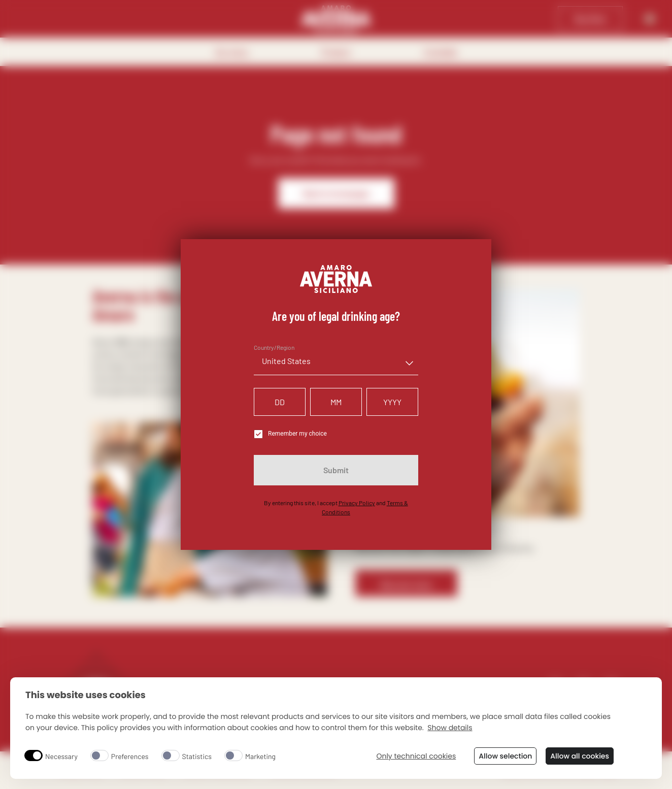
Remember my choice (290, 434)
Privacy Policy (357, 503)
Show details (450, 728)
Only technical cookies (416, 756)
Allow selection (505, 756)
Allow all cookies (580, 756)
